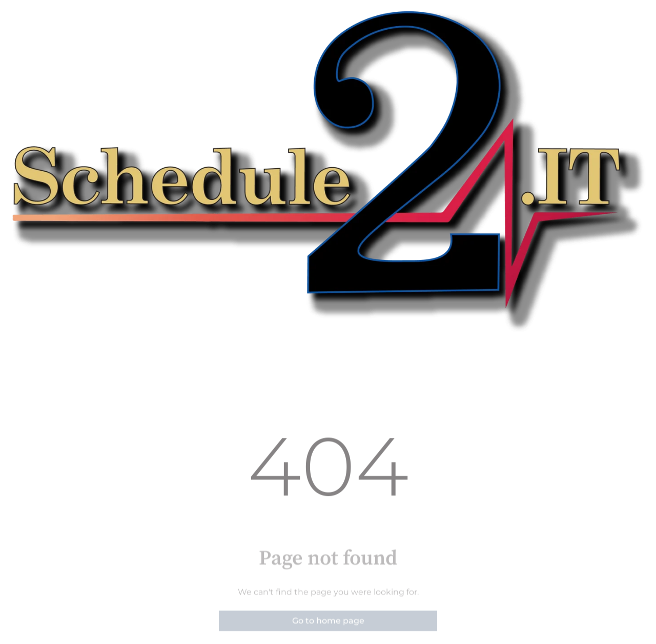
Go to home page (328, 631)
